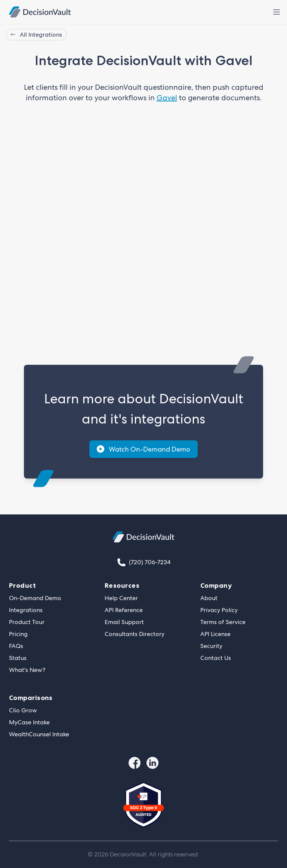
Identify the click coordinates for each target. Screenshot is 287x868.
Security (211, 646)
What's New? (27, 670)
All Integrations (36, 35)
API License (215, 634)
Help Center (121, 598)
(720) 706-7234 (150, 562)
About (209, 598)
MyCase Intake (29, 722)
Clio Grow (23, 710)
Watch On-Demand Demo (143, 449)
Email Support (124, 622)
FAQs (16, 646)
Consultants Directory (135, 634)
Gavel (167, 98)
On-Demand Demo (35, 598)
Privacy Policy (219, 610)
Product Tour (27, 622)
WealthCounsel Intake (39, 734)
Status (18, 658)
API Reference (124, 610)
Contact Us (216, 658)
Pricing (18, 634)
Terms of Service (223, 622)
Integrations (26, 610)
